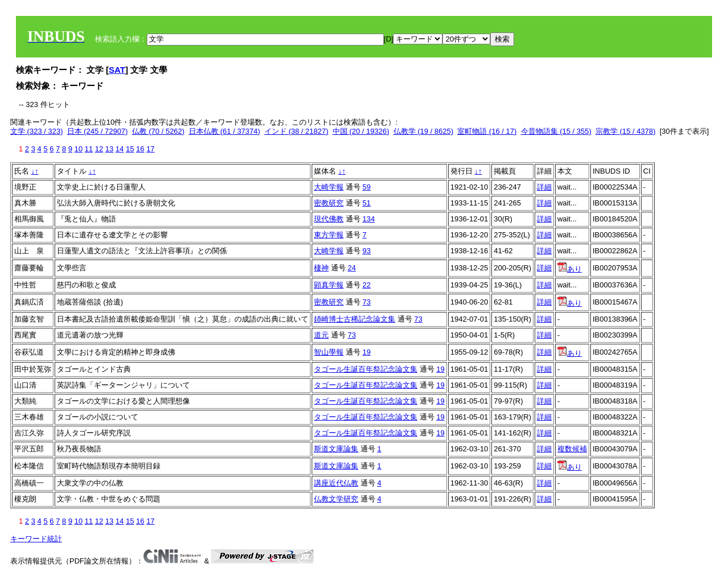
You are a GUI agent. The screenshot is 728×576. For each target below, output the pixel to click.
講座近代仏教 (336, 483)
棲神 (321, 268)
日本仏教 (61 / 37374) (225, 131)
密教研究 (329, 203)
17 (150, 149)
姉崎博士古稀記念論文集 (355, 319)
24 (351, 268)
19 (366, 352)
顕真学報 (329, 285)
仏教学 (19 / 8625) (424, 131)
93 (366, 251)
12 (99, 149)
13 (109, 149)
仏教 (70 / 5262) (158, 131)
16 (140, 149)
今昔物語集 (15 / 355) (556, 131)
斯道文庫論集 (336, 449)
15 (130, 149)
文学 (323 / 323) (37, 131)
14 (119, 149)
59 (366, 187)
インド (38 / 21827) (297, 131)
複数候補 (572, 449)
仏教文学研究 (336, 499)
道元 (321, 335)
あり (570, 269)
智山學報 (329, 352)
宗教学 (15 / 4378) (626, 131)
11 (89, 149)
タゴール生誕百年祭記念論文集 (366, 369)
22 (366, 285)
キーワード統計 (36, 539)
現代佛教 (329, 219)
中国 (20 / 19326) (361, 131)
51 (366, 203)
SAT (117, 70)
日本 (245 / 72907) (98, 131)
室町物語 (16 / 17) (487, 131)
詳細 (544, 187)
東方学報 (329, 235)
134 (369, 219)
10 (78, 149)
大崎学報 (329, 187)
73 (366, 302)
